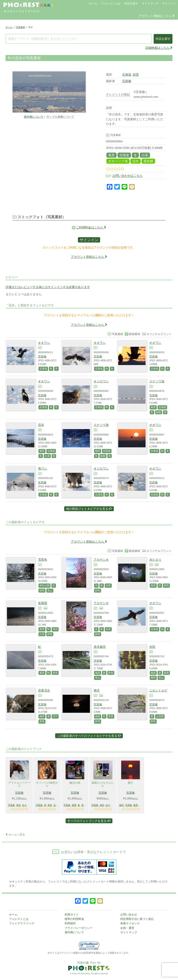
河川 (55, 716)
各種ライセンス (130, 923)
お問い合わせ (129, 915)
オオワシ (44, 343)
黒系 (111, 716)
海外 (19, 805)
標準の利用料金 (74, 919)
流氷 (136, 161)
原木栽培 (100, 647)
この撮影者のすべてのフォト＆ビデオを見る (89, 736)
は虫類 (160, 716)
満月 (97, 690)
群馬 (42, 590)
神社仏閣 (44, 585)
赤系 (108, 585)
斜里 (136, 75)
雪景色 (43, 560)
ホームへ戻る (15, 835)
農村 (153, 678)
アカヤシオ (101, 560)
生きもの (27, 805)
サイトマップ (150, 3)
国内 (121, 805)
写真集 (11, 805)
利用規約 (70, 923)
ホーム (93, 3)
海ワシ (43, 468)
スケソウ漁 (157, 381)
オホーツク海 (118, 161)
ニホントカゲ (158, 690)
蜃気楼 (148, 161)
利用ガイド (72, 915)
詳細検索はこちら (159, 48)
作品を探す (131, 3)
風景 (111, 155)
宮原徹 (127, 81)
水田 (152, 647)
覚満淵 (43, 603)
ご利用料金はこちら (91, 227)
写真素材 (20, 27)
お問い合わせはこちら (127, 176)
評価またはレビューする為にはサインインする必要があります (48, 287)
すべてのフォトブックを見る (89, 821)
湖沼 (55, 629)
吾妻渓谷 (44, 690)
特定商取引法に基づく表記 (137, 919)
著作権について (34, 117)
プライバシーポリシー (79, 928)
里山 (50, 590)
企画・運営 (127, 928)
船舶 (159, 412)
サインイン (169, 3)
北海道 (127, 75)
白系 (145, 155)
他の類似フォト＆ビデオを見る (89, 509)
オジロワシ (101, 381)
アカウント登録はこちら (156, 16)
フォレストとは (111, 3)
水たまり (155, 560)
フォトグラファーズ (22, 923)
